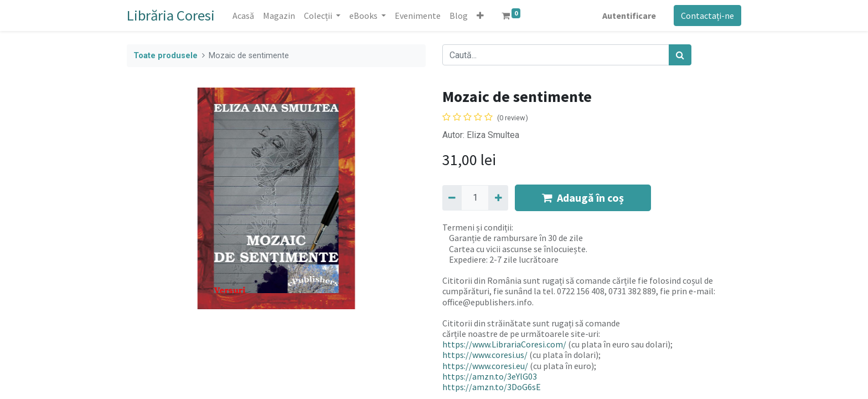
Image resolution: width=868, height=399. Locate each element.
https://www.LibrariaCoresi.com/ (504, 344)
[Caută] (680, 55)
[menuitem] (243, 16)
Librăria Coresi (171, 15)
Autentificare (629, 16)
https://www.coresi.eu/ (485, 366)
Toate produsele (166, 56)
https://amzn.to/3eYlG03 (490, 376)
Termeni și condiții (477, 227)
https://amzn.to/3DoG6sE (492, 387)
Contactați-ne (707, 16)
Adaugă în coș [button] (583, 198)
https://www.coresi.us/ (485, 355)
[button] (480, 16)
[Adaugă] (498, 198)
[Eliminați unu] (452, 198)
